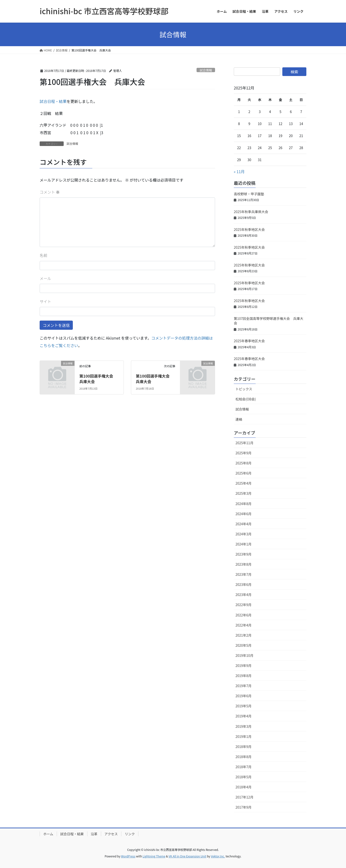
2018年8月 (244, 757)
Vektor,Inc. (218, 856)
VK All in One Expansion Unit (188, 856)
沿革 (94, 834)
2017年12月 (244, 797)
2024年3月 (244, 534)
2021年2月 (244, 635)
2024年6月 (244, 514)
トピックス (244, 389)
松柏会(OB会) (246, 399)
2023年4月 (244, 595)
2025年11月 (244, 443)
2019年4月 (244, 716)
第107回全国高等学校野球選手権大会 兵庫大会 (269, 321)
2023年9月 (244, 554)
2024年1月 (244, 544)
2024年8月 (244, 504)
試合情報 (206, 70)
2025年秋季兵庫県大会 (251, 212)
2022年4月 (244, 625)
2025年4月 (244, 483)
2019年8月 (244, 676)
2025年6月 (244, 473)
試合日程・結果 (53, 101)
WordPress (128, 856)
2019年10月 (244, 655)
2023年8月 (244, 564)
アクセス (111, 834)
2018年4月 (244, 787)
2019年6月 (244, 696)
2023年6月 (244, 584)
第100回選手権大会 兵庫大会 (98, 379)
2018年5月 (244, 777)
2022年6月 (244, 615)
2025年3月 (244, 493)
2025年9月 (244, 453)
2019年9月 (244, 665)
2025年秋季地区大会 (249, 229)
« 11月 (239, 171)
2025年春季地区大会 (249, 341)
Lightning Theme (154, 856)
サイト (45, 301)
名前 (43, 255)
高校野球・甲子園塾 (249, 194)
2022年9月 (244, 605)
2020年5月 (244, 645)
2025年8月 (244, 463)
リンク (130, 834)
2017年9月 (244, 807)
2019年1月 (244, 736)
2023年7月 (244, 574)
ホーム (48, 834)
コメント (50, 192)
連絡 (239, 419)
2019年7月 (244, 686)
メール (45, 278)
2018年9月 (244, 747)
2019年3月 (244, 726)
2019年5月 (244, 706)
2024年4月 (244, 524)
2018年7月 (244, 767)
